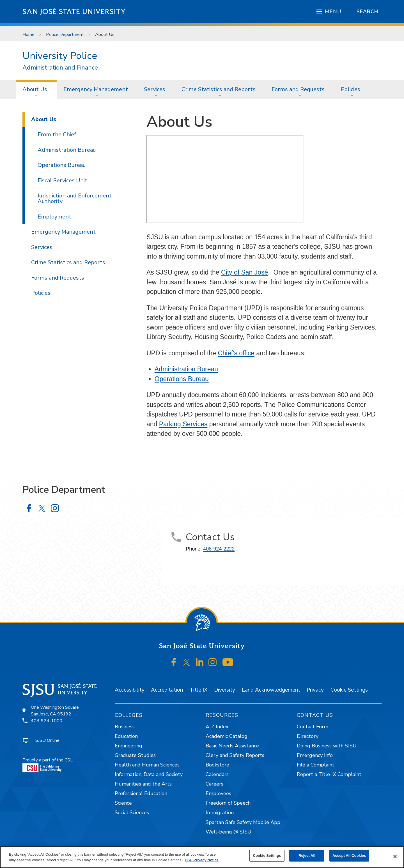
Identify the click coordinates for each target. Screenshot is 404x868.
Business (125, 727)
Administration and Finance (60, 68)
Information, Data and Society (149, 774)
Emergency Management (96, 89)
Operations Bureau (182, 379)
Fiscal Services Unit (62, 180)
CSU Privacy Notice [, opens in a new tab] (202, 860)
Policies (351, 89)
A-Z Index (217, 727)
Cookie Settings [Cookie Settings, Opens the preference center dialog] (267, 856)
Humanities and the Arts (143, 784)
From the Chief (57, 134)
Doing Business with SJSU (327, 746)
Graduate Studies (135, 755)
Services (155, 89)
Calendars (217, 774)
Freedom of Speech (228, 803)
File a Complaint (316, 765)
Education (126, 736)
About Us (105, 34)
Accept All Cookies (349, 856)
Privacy (315, 690)
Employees (218, 793)
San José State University (74, 12)
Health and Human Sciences (147, 765)
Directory (308, 736)
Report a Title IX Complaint (329, 774)
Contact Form (313, 727)
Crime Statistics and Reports (219, 89)
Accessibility (130, 690)
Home (28, 34)
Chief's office (236, 353)
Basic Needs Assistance (232, 746)
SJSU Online (47, 740)
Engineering (128, 746)
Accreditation (167, 690)
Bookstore (217, 765)
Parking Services (183, 424)
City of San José (245, 272)
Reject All (307, 856)
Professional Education (141, 793)
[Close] (395, 857)
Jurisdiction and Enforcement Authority (75, 198)
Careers (214, 784)
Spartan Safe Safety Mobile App (243, 822)
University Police (60, 56)
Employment (54, 217)
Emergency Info (315, 755)
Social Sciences (132, 812)
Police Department (65, 34)
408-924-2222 (219, 549)
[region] (202, 857)
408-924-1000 (47, 721)
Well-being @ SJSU (229, 832)
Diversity (225, 690)
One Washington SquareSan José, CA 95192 (55, 711)
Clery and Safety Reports (235, 755)
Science (123, 803)
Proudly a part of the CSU (48, 765)
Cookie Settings (349, 690)
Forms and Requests (298, 89)
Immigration (220, 812)
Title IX (198, 690)
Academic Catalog (227, 736)
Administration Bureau (186, 369)
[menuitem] (36, 89)
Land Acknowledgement (271, 690)
